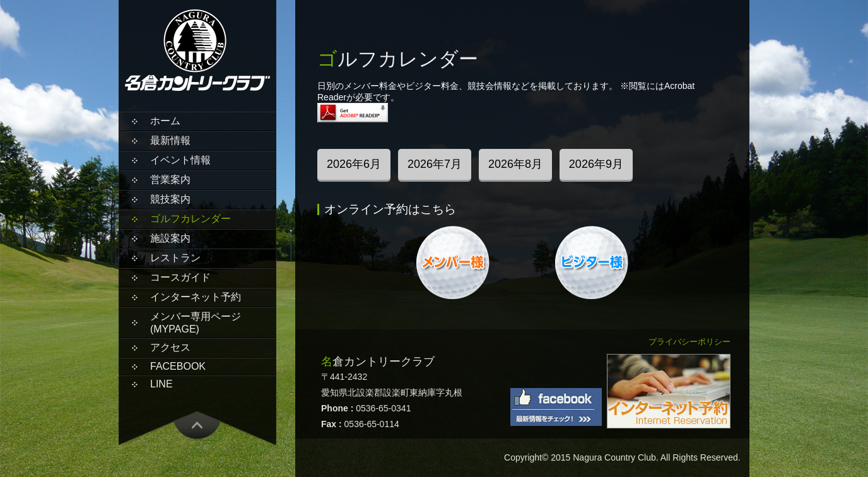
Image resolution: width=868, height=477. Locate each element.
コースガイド (180, 277)
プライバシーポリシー (689, 342)
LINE (161, 384)
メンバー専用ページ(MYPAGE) (196, 323)
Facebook (178, 366)
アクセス (170, 347)
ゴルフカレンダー (191, 219)
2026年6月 (354, 164)
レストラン (175, 258)
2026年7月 (435, 164)
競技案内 (170, 199)
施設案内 (170, 238)
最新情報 (170, 140)
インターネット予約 (196, 297)
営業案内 (170, 180)
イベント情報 (180, 160)
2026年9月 (596, 164)
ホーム (165, 121)
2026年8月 (515, 164)
